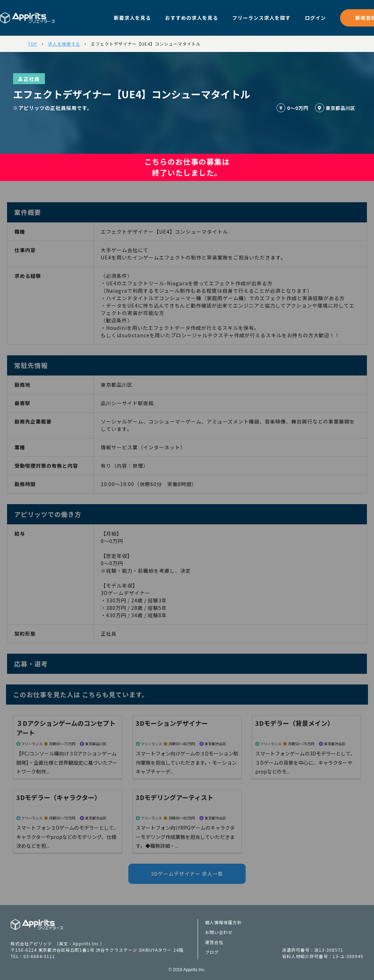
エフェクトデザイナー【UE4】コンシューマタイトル (146, 44)
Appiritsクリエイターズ (37, 924)
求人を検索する (64, 44)
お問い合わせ (219, 932)
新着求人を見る (132, 18)
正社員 (29, 79)
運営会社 (214, 942)
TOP (33, 44)
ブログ (212, 952)
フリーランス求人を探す (261, 18)
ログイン (315, 18)
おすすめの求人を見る (192, 18)
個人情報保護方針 (223, 922)
